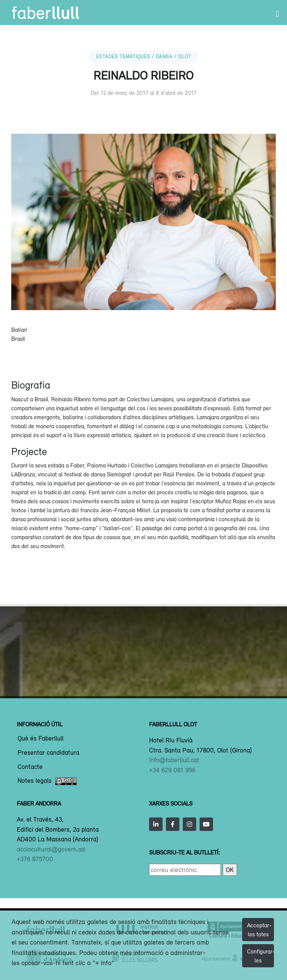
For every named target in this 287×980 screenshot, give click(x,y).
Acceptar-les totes (259, 930)
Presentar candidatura (48, 753)
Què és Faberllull (41, 739)
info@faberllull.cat (174, 760)
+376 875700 (35, 859)
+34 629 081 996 (172, 770)
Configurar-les (260, 956)
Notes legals (47, 781)
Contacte (30, 767)
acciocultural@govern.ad (51, 849)
